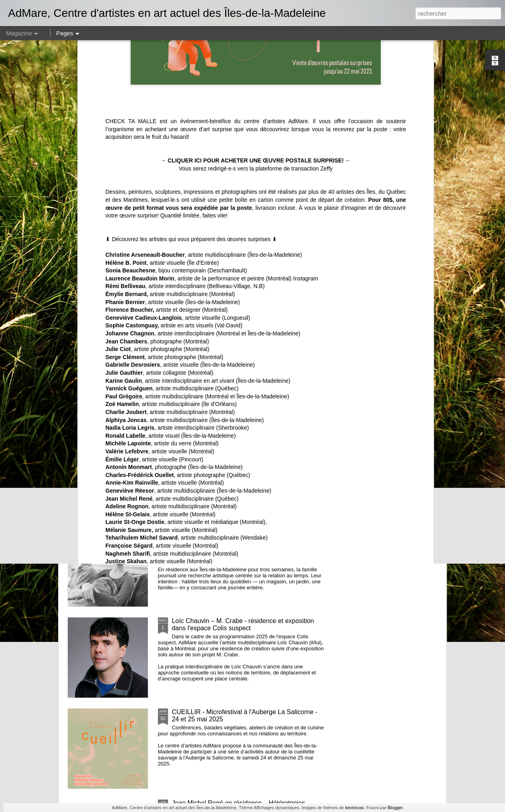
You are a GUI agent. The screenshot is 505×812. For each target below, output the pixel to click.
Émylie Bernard (126, 138)
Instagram (305, 123)
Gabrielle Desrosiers (133, 209)
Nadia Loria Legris (130, 272)
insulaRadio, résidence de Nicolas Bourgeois (236, 439)
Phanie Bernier (125, 146)
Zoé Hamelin (122, 248)
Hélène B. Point (126, 107)
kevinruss (354, 808)
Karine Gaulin (124, 225)
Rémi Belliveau (125, 131)
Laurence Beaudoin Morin (140, 123)
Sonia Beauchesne (130, 115)
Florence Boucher (129, 154)
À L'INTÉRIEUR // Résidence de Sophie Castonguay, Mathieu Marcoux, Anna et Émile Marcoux (247, 533)
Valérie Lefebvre (127, 296)
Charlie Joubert (126, 256)
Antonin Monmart (129, 311)
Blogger (395, 808)
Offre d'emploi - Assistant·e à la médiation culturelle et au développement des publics (248, 351)
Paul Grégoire (124, 241)
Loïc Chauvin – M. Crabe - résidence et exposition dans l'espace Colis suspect (243, 624)
